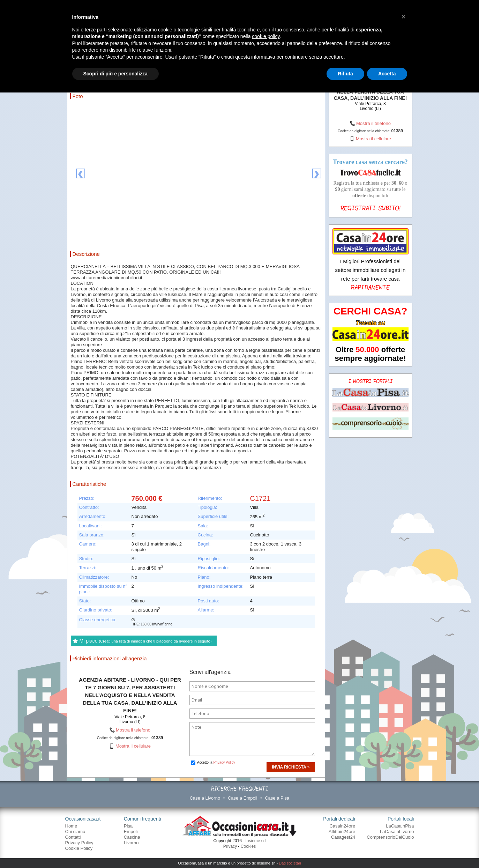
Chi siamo (75, 832)
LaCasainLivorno (397, 832)
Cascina (132, 837)
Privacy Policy (224, 762)
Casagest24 (343, 837)
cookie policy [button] (266, 36)
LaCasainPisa (400, 826)
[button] (404, 17)
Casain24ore (342, 826)
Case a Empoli (243, 798)
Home (71, 826)
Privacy (230, 846)
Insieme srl (256, 841)
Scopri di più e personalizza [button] (115, 74)
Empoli (131, 832)
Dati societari (290, 863)
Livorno (131, 843)
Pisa (128, 826)
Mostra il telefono (133, 730)
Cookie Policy (79, 848)
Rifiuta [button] (345, 74)
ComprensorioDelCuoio (390, 837)
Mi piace (146, 641)
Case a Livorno (205, 798)
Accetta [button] (387, 74)
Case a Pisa (277, 798)
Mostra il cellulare (133, 746)
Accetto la (213, 762)
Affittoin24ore (342, 832)
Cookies (248, 846)
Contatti (73, 837)
